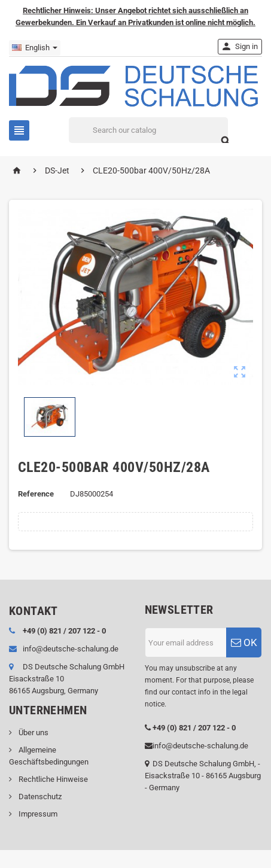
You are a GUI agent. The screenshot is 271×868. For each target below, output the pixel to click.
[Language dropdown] (35, 48)
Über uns (33, 733)
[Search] (148, 130)
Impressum (37, 814)
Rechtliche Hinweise (52, 779)
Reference (36, 494)
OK (244, 642)
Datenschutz (39, 797)
